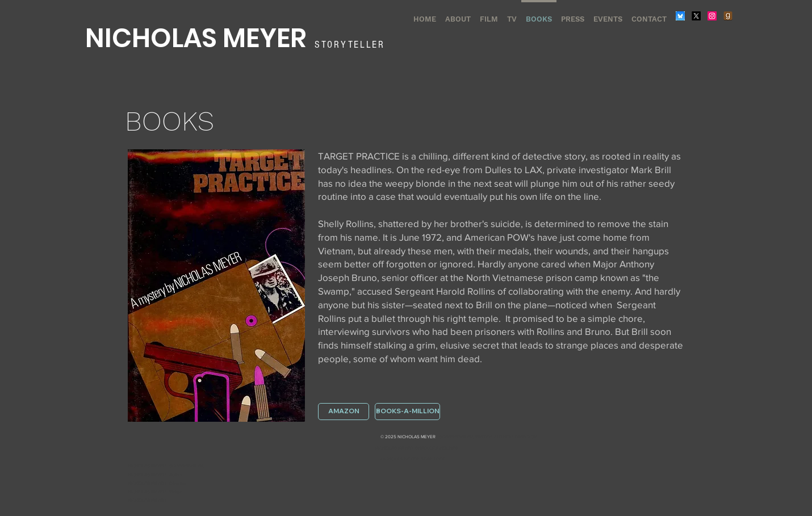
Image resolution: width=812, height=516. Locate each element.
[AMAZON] (344, 412)
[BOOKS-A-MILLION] (407, 412)
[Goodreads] (728, 16)
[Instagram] (712, 16)
